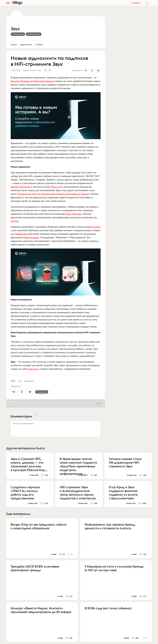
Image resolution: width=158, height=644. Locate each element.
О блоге (39, 44)
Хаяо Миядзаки (74, 214)
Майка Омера (93, 227)
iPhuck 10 (56, 187)
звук (20, 381)
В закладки (42, 392)
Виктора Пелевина (20, 81)
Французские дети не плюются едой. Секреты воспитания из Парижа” (54, 194)
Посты (14, 44)
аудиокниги (29, 381)
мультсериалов (31, 237)
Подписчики (26, 44)
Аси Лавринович (19, 234)
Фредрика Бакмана (44, 81)
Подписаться (18, 34)
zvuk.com (32, 369)
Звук (15, 29)
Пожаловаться (34, 34)
